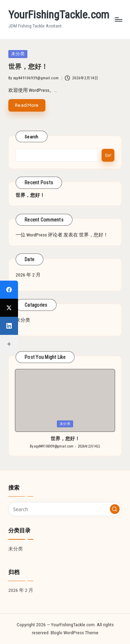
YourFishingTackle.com (59, 15)
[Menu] (118, 19)
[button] (115, 509)
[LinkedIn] (9, 326)
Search (32, 137)
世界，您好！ (28, 67)
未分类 (23, 320)
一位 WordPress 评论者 (39, 235)
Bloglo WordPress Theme (75, 633)
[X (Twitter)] (9, 308)
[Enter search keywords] (65, 509)
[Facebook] (9, 290)
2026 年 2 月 (28, 275)
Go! (108, 155)
